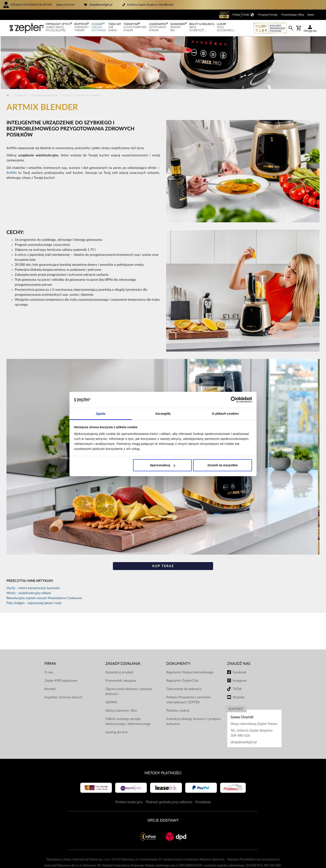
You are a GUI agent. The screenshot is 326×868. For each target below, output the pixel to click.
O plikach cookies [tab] (225, 414)
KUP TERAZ (163, 566)
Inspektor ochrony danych (63, 697)
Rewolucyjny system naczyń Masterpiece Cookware (44, 598)
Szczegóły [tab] (163, 414)
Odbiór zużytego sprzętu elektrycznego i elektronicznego (128, 721)
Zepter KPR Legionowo (61, 681)
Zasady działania (123, 664)
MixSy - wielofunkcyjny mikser (29, 593)
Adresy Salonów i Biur (121, 711)
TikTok (237, 689)
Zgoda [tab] (101, 414)
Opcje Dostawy (163, 820)
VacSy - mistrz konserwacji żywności (33, 588)
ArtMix (12, 173)
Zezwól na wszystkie (222, 465)
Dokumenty (178, 664)
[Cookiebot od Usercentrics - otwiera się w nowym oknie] (234, 400)
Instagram (240, 681)
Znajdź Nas (239, 664)
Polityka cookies (178, 711)
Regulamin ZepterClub (182, 681)
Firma (50, 664)
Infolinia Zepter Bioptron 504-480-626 (150, 5)
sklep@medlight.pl (101, 5)
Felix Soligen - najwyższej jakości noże (34, 603)
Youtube (239, 697)
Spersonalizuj (163, 465)
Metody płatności (163, 773)
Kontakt (50, 689)
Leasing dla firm (117, 732)
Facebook (240, 672)
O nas (49, 672)
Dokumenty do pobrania (184, 689)
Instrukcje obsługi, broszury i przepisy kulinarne (193, 721)
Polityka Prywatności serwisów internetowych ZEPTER (188, 700)
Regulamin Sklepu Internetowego (190, 672)
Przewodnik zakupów (121, 681)
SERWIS (111, 702)
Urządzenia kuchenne (44, 96)
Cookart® (20, 96)
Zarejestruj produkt (119, 672)
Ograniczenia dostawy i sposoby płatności (129, 691)
